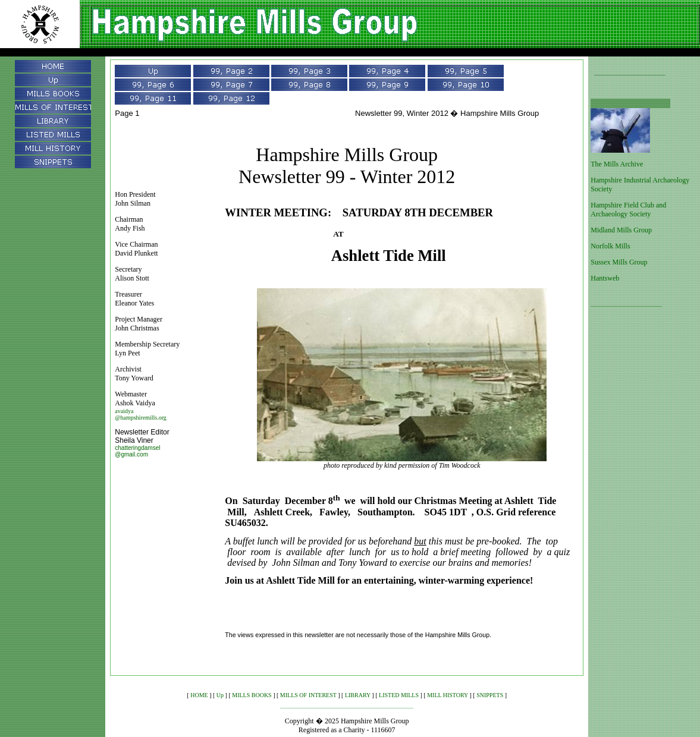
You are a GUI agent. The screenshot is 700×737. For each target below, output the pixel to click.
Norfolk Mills (610, 246)
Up (220, 695)
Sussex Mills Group (619, 262)
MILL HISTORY (448, 695)
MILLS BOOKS (252, 695)
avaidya (124, 411)
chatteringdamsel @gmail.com (137, 451)
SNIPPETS (490, 695)
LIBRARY (358, 695)
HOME (199, 695)
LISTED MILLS (399, 695)
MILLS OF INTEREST (308, 695)
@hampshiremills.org (141, 418)
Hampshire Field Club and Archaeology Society (628, 210)
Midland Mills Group (621, 230)
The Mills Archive (617, 164)
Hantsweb (605, 278)
